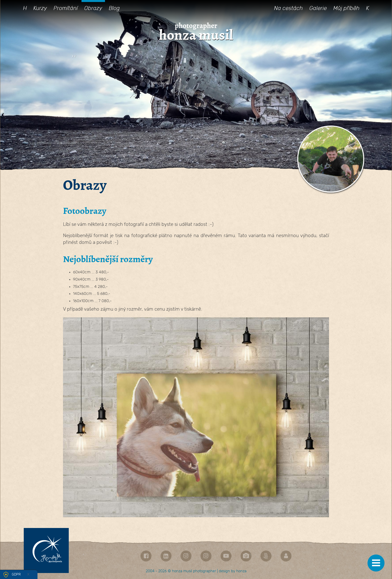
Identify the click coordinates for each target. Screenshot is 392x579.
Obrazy (93, 8)
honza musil (196, 35)
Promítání (66, 8)
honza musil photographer (194, 571)
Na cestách (288, 8)
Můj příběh (346, 8)
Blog (114, 8)
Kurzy (40, 8)
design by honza (233, 571)
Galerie (318, 8)
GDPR (16, 574)
